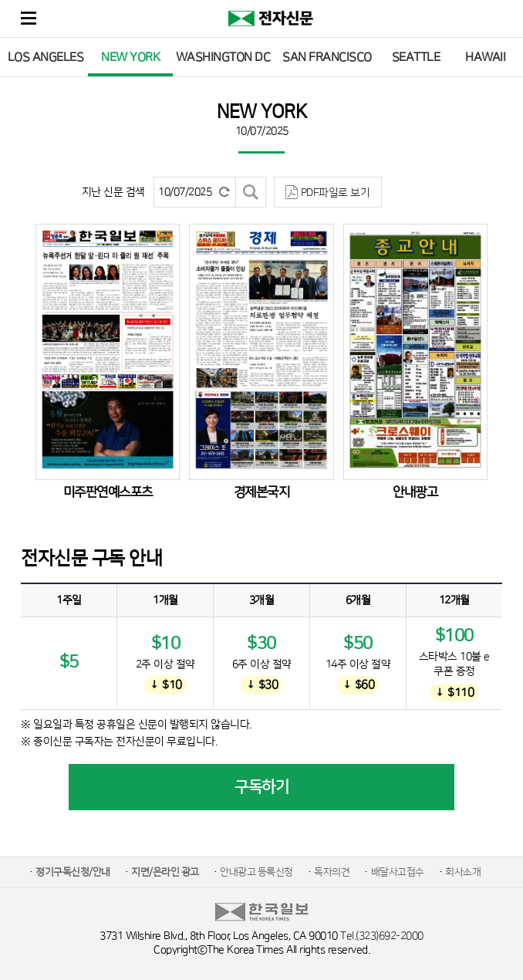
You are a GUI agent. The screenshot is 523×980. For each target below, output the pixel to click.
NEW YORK (130, 57)
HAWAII (485, 57)
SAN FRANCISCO (327, 57)
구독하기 (261, 787)
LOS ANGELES (46, 57)
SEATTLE (416, 57)
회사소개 (463, 872)
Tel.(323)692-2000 (382, 936)
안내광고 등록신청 (256, 872)
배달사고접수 (398, 872)
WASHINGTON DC (223, 57)
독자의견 (332, 872)
